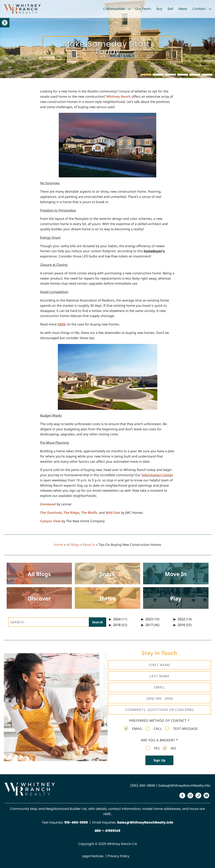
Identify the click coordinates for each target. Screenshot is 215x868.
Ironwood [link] (48, 504)
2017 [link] (149, 625)
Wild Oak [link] (113, 513)
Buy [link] (159, 9)
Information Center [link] (157, 475)
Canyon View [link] (50, 521)
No (169, 748)
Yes (153, 748)
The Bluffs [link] (89, 513)
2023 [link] (149, 619)
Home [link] (58, 545)
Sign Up (159, 760)
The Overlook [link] (51, 513)
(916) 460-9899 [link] (143, 786)
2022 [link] (181, 619)
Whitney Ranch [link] (119, 97)
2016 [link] (181, 625)
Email (133, 729)
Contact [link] (199, 9)
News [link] (183, 9)
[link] (5, 23)
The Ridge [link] (71, 513)
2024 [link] (117, 619)
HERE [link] (62, 324)
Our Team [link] (143, 9)
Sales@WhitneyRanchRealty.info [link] (184, 786)
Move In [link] (89, 545)
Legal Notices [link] (93, 856)
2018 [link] (117, 625)
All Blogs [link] (73, 545)
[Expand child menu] (129, 9)
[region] (107, 39)
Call (154, 729)
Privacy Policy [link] (119, 856)
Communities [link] (114, 9)
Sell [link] (170, 9)
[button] (146, 75)
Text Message (181, 729)
